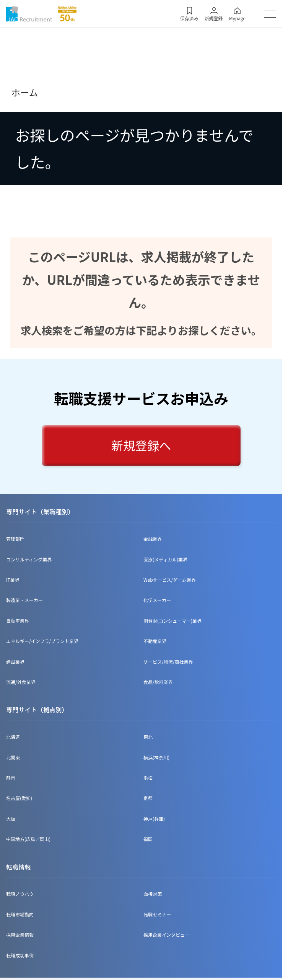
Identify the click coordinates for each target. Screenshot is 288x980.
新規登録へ (141, 445)
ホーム (24, 92)
